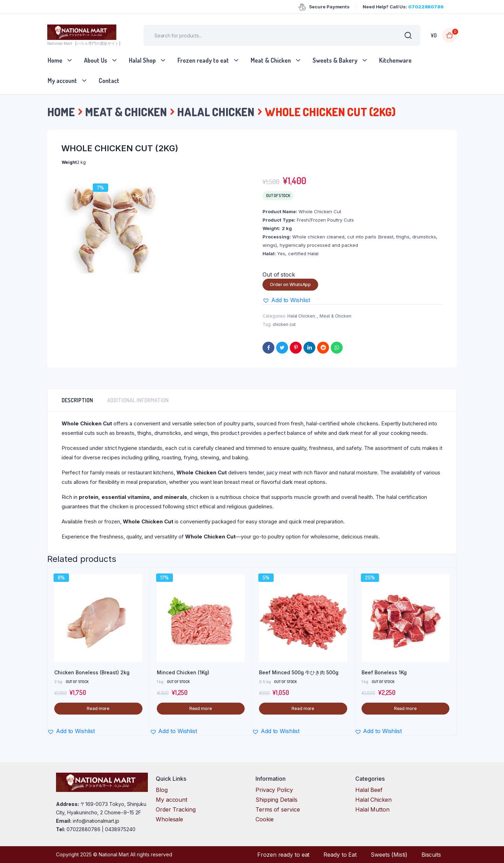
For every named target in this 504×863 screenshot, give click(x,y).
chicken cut (284, 324)
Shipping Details (276, 800)
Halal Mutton (372, 809)
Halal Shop (142, 60)
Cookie (264, 819)
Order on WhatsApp (290, 284)
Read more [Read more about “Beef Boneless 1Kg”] (405, 708)
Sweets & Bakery (335, 60)
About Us (96, 60)
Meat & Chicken (271, 60)
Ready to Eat (340, 855)
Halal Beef (369, 790)
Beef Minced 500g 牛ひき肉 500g (299, 672)
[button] (286, 300)
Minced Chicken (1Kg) (183, 672)
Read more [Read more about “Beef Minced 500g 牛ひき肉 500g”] (303, 708)
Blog (162, 790)
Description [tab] (77, 400)
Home (55, 60)
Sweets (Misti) (389, 855)
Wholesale (169, 819)
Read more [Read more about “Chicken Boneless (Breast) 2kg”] (98, 708)
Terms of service (278, 809)
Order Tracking (176, 809)
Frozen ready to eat (203, 60)
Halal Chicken (216, 112)
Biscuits (431, 855)
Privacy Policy (274, 790)
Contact (109, 81)
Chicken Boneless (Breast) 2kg (92, 672)
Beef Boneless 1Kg (384, 672)
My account (62, 81)
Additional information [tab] (138, 400)
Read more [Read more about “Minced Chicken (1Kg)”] (201, 708)
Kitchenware (395, 60)
